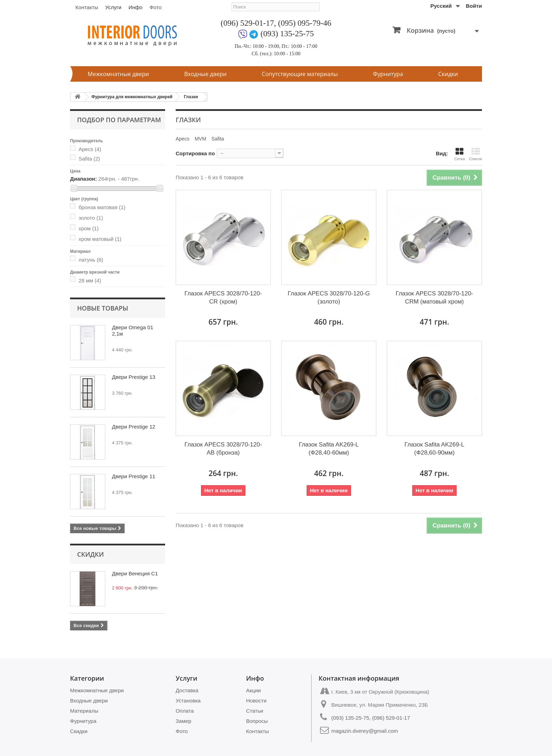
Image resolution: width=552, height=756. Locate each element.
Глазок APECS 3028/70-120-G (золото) (329, 298)
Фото (156, 7)
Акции (253, 690)
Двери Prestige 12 (134, 427)
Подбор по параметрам (119, 120)
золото (91, 218)
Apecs (90, 149)
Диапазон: (83, 179)
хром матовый (100, 239)
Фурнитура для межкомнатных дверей (132, 97)
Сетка (459, 154)
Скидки (448, 74)
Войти (474, 6)
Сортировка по (195, 153)
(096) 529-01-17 (247, 23)
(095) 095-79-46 (305, 23)
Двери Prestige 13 (134, 377)
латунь (91, 260)
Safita (89, 159)
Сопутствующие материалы (300, 74)
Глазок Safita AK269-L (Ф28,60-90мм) (434, 449)
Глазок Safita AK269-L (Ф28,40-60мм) (329, 449)
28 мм (90, 280)
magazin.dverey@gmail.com (365, 731)
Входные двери (205, 74)
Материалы (84, 711)
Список (475, 154)
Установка (188, 701)
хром (89, 228)
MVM (200, 139)
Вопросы (257, 721)
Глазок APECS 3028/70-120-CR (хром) (223, 298)
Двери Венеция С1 (135, 573)
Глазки (191, 97)
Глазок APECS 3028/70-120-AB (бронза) (223, 449)
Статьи (255, 711)
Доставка (187, 690)
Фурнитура (388, 74)
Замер (183, 721)
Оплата (185, 711)
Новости (256, 701)
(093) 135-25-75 (287, 34)
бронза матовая (102, 207)
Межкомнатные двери (118, 74)
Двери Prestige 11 (134, 476)
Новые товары (103, 308)
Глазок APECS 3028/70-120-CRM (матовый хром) (434, 298)
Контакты (87, 7)
